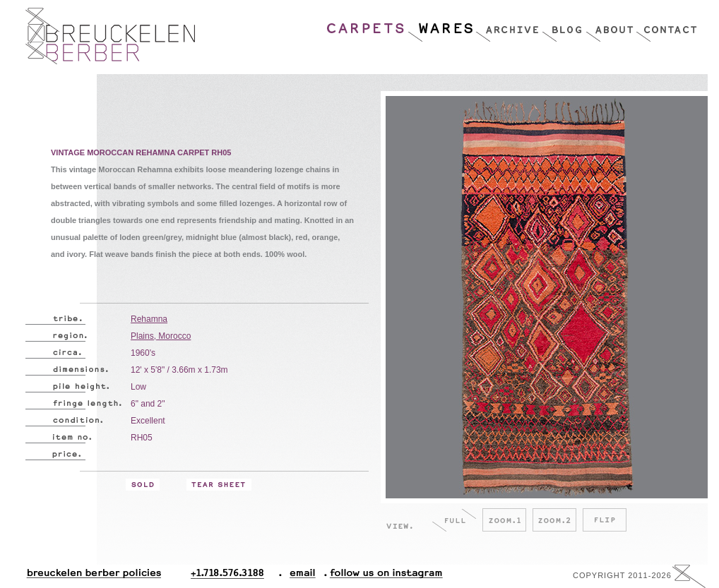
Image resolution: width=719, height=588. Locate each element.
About (611, 25)
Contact (666, 25)
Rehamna (149, 319)
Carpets (367, 25)
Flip (605, 520)
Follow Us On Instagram (381, 576)
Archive (509, 25)
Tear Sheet (219, 485)
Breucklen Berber (110, 36)
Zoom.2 (554, 520)
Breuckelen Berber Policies (93, 576)
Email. (300, 576)
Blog (564, 25)
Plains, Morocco (161, 336)
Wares (441, 25)
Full (454, 520)
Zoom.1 (504, 520)
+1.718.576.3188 (236, 576)
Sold (143, 485)
